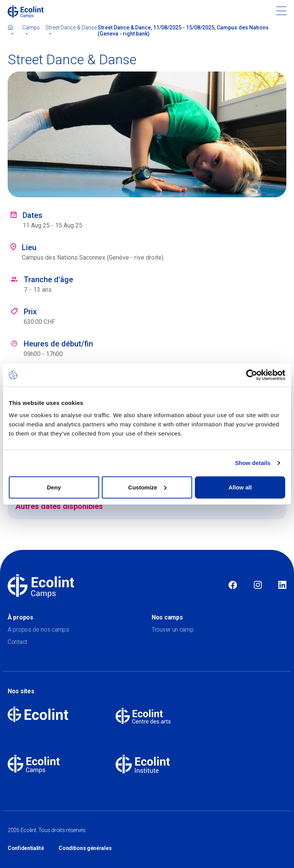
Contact (17, 642)
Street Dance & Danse (71, 28)
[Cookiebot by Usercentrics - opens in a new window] (252, 375)
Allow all (240, 487)
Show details (253, 463)
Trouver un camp (173, 630)
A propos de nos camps (38, 630)
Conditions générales (85, 848)
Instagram (258, 585)
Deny (54, 487)
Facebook (233, 585)
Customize (147, 487)
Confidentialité (26, 848)
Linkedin (282, 585)
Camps (31, 28)
